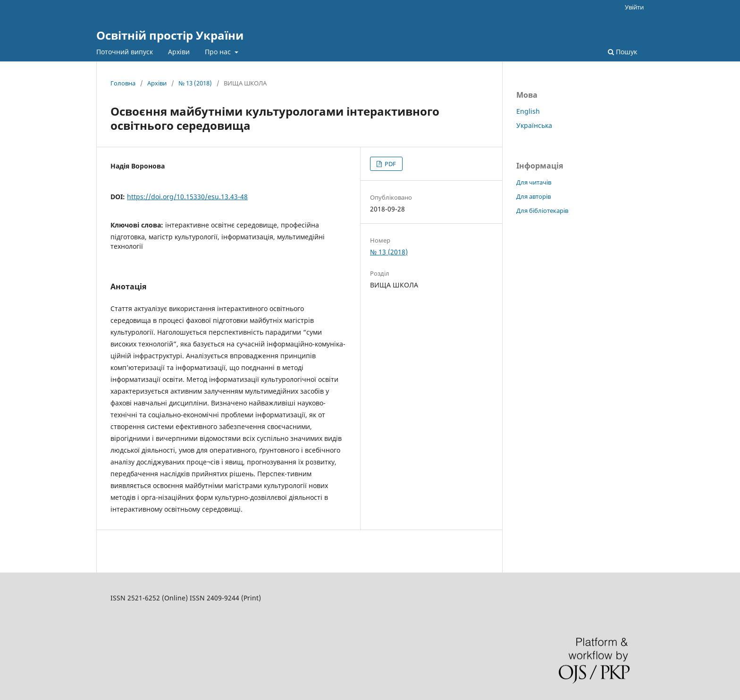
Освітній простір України (170, 35)
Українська (534, 125)
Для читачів (534, 182)
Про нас (219, 52)
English (528, 111)
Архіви (179, 52)
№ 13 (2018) (195, 83)
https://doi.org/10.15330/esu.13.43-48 (187, 197)
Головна (123, 83)
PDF (390, 164)
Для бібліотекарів (542, 211)
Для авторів (534, 196)
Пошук (622, 52)
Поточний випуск (125, 52)
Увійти (634, 7)
